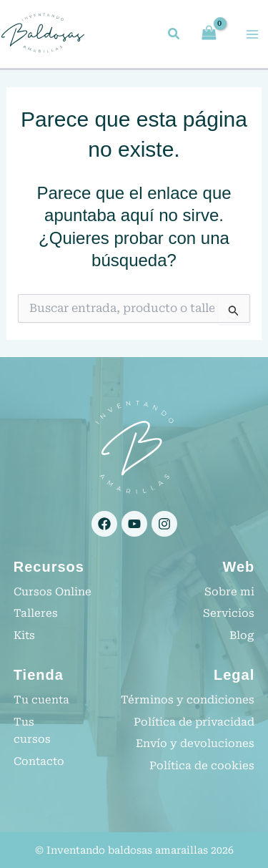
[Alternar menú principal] (252, 34)
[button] (174, 35)
